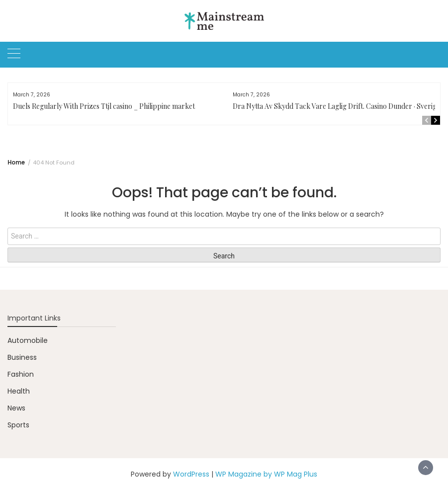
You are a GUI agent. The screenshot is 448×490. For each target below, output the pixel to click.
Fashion (21, 374)
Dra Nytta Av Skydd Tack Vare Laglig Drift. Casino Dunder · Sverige (336, 106)
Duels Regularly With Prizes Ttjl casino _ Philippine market (104, 106)
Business (22, 357)
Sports (18, 425)
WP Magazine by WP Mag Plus (266, 474)
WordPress (191, 474)
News (16, 408)
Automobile (28, 340)
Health (19, 391)
